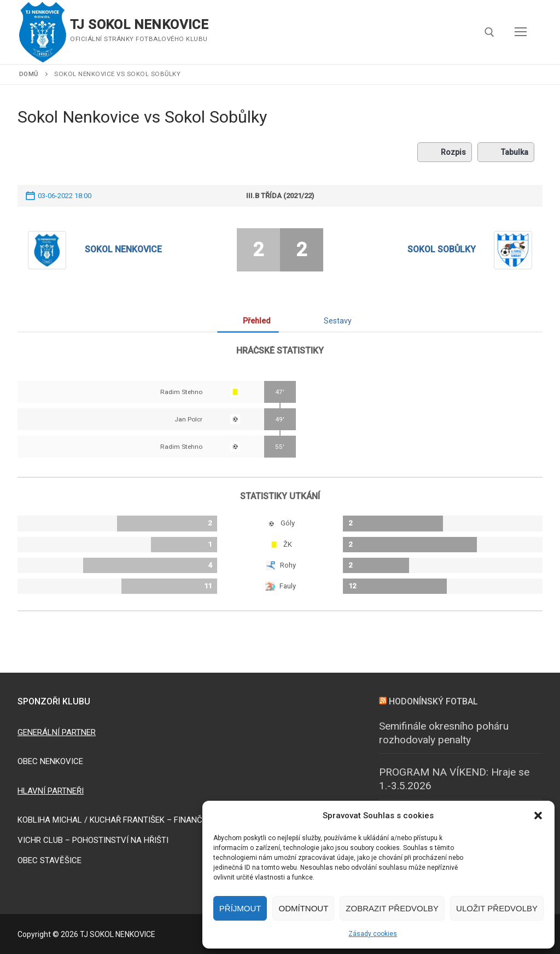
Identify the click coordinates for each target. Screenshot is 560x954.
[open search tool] (489, 32)
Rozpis (445, 152)
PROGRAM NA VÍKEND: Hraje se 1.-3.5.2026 (454, 779)
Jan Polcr (188, 419)
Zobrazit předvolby (392, 908)
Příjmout (240, 908)
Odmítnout (303, 908)
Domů (29, 74)
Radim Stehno (181, 392)
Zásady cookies (373, 934)
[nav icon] (521, 32)
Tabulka (506, 152)
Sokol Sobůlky (442, 249)
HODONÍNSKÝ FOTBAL (433, 701)
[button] (538, 816)
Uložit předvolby (497, 908)
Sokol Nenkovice (123, 249)
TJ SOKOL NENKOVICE (139, 25)
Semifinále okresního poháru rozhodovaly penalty (444, 733)
